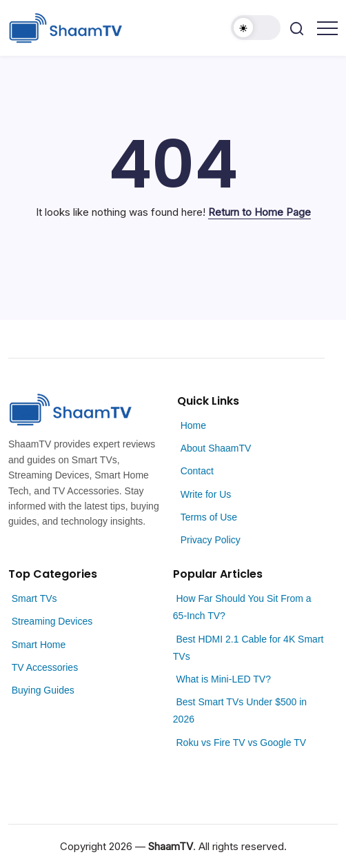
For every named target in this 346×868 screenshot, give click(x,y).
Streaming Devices (52, 621)
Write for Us (206, 494)
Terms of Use (209, 517)
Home (193, 425)
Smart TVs (34, 598)
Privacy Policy (211, 540)
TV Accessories (45, 667)
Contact (197, 471)
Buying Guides (43, 690)
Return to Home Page (259, 212)
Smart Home (39, 645)
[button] (256, 28)
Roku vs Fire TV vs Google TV (241, 743)
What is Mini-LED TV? (223, 679)
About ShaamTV (216, 448)
